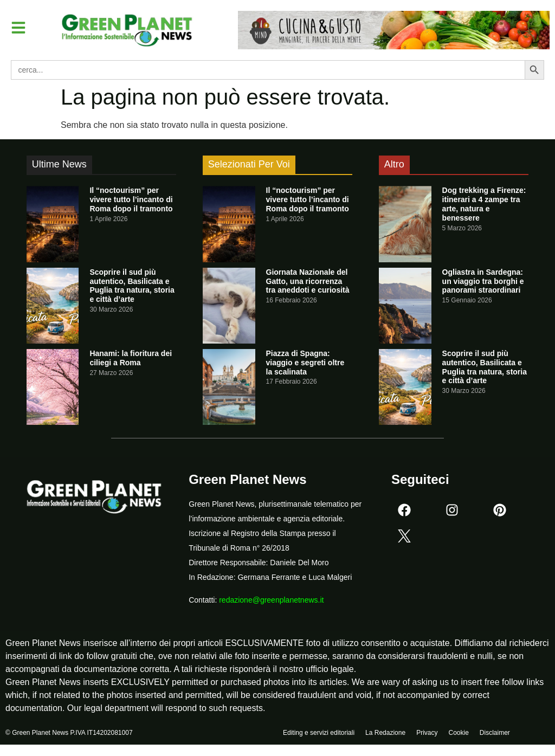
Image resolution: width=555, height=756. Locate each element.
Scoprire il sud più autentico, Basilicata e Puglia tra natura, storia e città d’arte (132, 286)
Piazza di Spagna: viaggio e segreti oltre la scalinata (305, 363)
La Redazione (385, 733)
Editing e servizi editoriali (319, 733)
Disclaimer (495, 733)
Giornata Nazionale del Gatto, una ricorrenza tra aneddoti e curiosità (308, 281)
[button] (18, 28)
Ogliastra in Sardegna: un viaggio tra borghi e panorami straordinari (483, 281)
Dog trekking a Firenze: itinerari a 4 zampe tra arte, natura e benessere (484, 204)
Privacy (427, 733)
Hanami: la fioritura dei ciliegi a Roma (131, 358)
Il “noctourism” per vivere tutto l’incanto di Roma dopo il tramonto (131, 199)
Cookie (458, 733)
